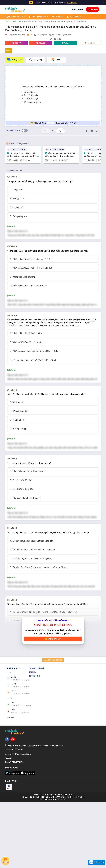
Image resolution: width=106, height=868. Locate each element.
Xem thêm (11, 783)
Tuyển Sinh (74, 17)
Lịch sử (13, 22)
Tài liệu (58, 17)
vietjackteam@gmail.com (20, 820)
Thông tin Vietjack (15, 828)
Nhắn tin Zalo (97, 862)
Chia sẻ (17, 43)
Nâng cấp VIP (53, 705)
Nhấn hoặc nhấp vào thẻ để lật (53, 123)
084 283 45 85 (17, 815)
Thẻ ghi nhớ (15, 60)
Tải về (65, 43)
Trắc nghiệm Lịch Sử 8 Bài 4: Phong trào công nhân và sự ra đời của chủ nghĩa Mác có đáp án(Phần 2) (52, 22)
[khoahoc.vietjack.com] (15, 9)
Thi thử (57, 60)
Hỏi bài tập (5, 860)
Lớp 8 (7, 22)
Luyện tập (36, 60)
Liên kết (9, 824)
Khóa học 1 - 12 (16, 17)
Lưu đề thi (89, 43)
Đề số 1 (9, 51)
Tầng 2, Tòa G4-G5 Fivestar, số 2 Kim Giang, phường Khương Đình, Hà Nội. (36, 811)
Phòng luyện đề (39, 17)
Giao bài (41, 43)
